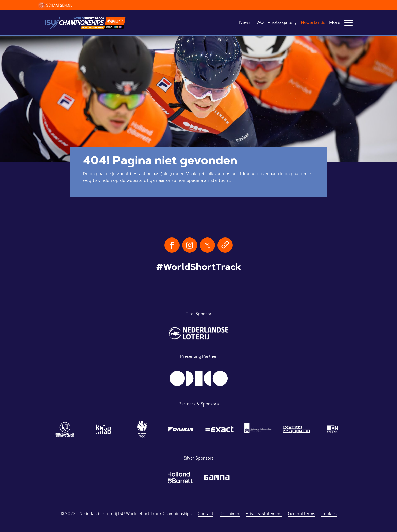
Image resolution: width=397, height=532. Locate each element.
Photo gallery (282, 23)
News (245, 23)
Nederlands (313, 23)
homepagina (190, 181)
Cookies (329, 514)
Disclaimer (230, 514)
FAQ (259, 23)
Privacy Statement (264, 514)
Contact (206, 514)
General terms (302, 514)
